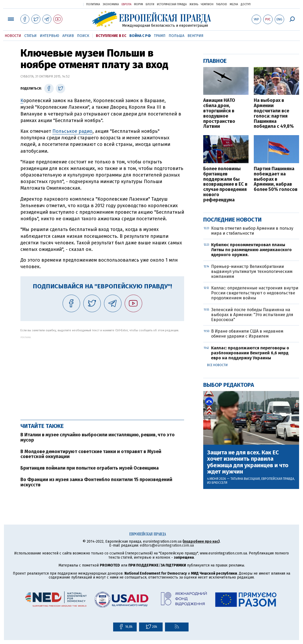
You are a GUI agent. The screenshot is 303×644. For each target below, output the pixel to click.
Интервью (49, 36)
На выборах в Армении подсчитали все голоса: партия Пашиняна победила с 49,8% (274, 114)
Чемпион (207, 4)
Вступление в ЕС (111, 36)
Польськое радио (72, 131)
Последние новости (232, 220)
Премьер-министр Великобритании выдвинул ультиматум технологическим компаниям (252, 271)
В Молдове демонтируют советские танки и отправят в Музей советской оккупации (91, 454)
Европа (126, 4)
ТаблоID (222, 4)
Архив (68, 36)
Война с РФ (140, 36)
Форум (139, 4)
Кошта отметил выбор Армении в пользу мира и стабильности (252, 231)
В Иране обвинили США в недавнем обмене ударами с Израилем (247, 334)
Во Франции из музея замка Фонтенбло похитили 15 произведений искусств (96, 482)
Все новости (217, 365)
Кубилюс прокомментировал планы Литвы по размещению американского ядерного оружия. (251, 250)
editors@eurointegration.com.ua (167, 545)
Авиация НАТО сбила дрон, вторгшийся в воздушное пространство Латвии (219, 114)
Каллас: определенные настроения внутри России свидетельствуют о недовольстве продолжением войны (255, 293)
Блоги (150, 4)
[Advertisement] (102, 375)
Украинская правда (67, 4)
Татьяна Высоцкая (245, 479)
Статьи (31, 36)
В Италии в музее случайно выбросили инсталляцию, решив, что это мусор (98, 437)
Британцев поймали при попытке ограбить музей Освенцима (90, 468)
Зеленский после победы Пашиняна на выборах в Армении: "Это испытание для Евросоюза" (252, 315)
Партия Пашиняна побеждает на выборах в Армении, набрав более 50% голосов (276, 179)
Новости (13, 36)
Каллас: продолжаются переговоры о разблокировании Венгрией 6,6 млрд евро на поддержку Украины (250, 353)
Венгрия (195, 36)
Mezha (234, 4)
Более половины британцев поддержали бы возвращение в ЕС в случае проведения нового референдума (225, 185)
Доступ (246, 4)
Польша (177, 36)
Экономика (111, 4)
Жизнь (194, 4)
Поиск (83, 36)
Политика (93, 4)
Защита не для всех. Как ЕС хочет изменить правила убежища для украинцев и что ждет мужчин (248, 462)
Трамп (160, 36)
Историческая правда (172, 4)
